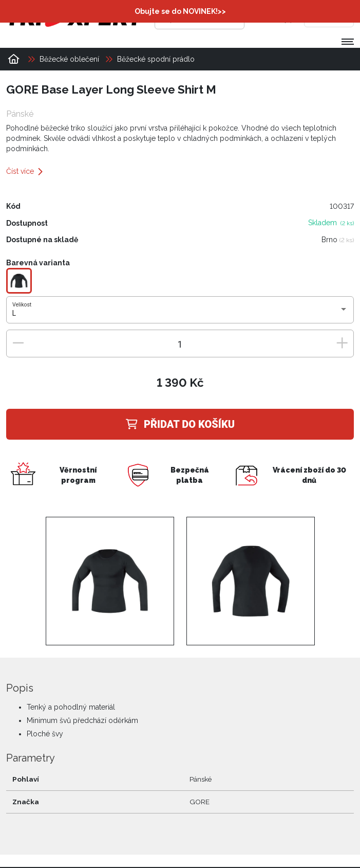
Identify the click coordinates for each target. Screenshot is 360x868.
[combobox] (180, 314)
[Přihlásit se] (267, 18)
